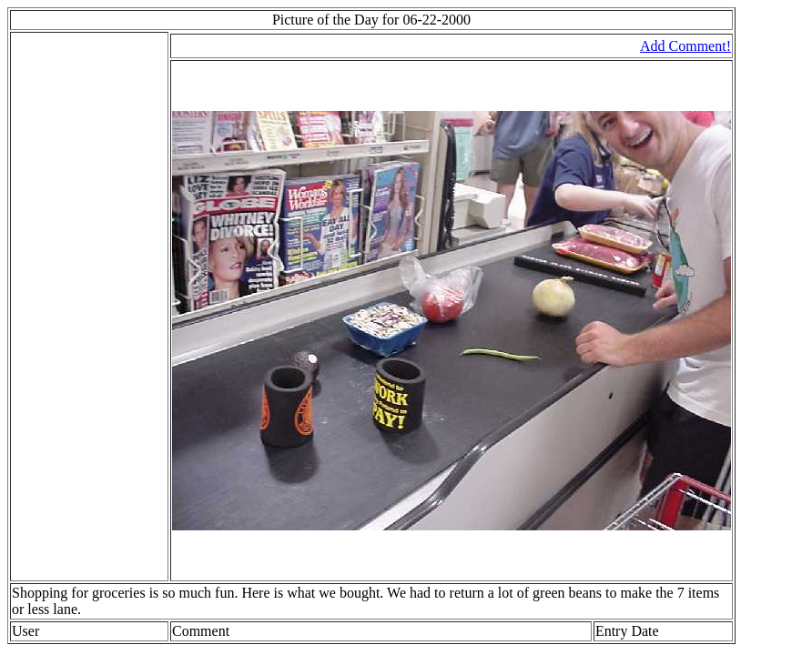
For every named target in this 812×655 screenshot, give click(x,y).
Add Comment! (685, 46)
